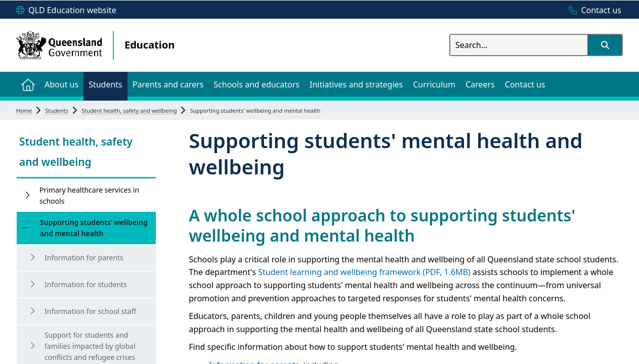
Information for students (86, 284)
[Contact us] (592, 11)
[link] (86, 153)
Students (57, 110)
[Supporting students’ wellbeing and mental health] (26, 228)
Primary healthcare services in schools (89, 195)
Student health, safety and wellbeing (129, 110)
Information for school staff (90, 311)
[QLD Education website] (66, 11)
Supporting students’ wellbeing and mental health (94, 228)
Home (24, 110)
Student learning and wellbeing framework (364, 272)
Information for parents (84, 258)
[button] (605, 45)
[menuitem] (28, 84)
